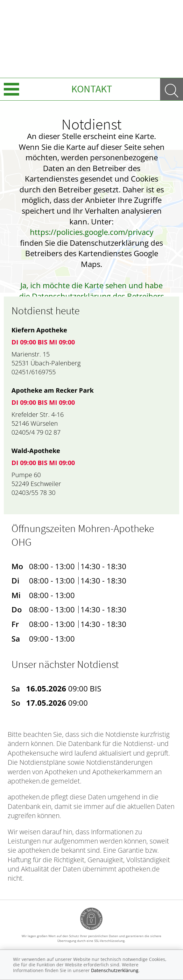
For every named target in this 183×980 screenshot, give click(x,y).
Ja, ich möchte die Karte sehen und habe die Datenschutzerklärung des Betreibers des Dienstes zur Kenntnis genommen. (91, 296)
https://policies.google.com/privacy (92, 232)
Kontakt (92, 89)
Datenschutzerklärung (115, 970)
